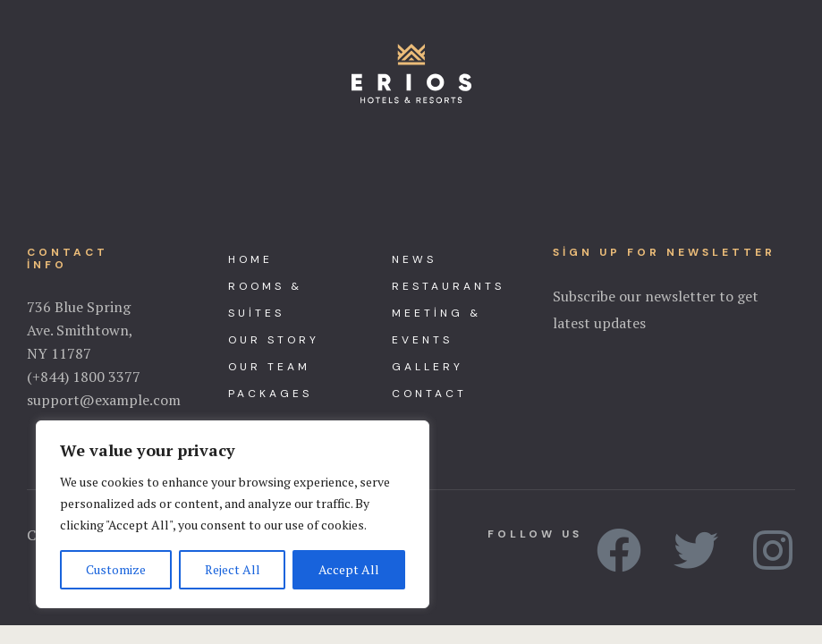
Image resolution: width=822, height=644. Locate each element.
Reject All (233, 569)
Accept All (349, 569)
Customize (116, 569)
